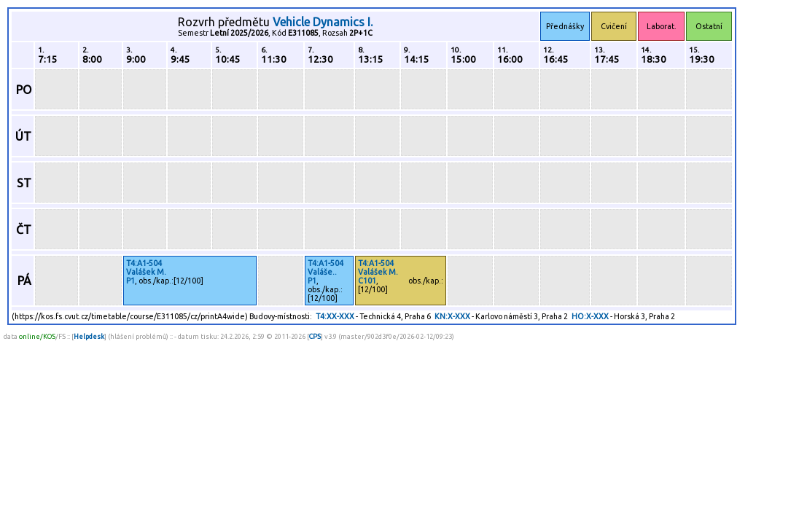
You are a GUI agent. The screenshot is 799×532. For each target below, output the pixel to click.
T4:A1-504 (144, 263)
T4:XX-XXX (335, 316)
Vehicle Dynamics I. (323, 22)
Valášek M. (146, 272)
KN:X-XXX (452, 316)
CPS (315, 336)
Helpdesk (89, 336)
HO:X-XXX (590, 316)
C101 (367, 281)
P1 (130, 281)
